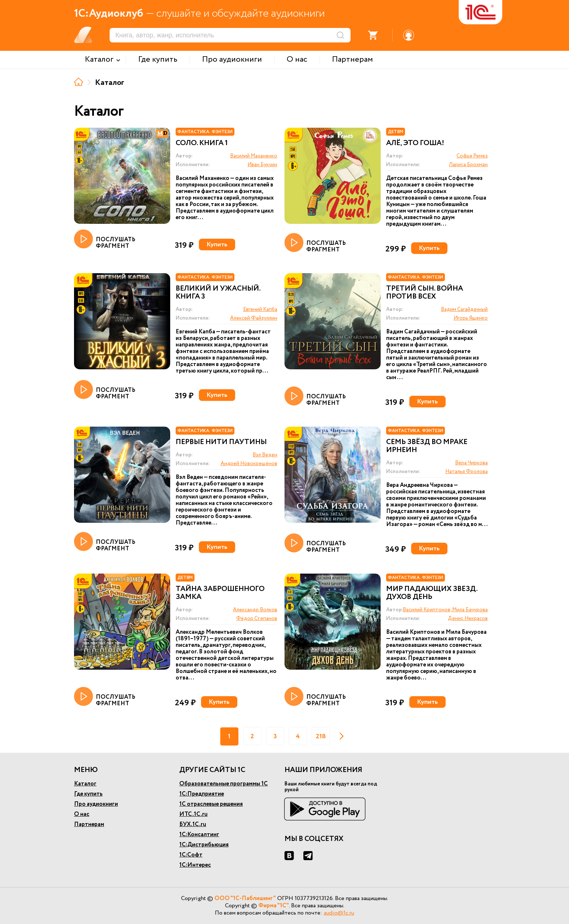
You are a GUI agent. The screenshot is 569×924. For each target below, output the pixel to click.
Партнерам (89, 824)
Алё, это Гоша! (415, 143)
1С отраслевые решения (211, 804)
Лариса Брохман (468, 165)
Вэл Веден (265, 455)
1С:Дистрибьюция (204, 845)
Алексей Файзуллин (254, 318)
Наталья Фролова (466, 472)
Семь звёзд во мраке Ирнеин (427, 446)
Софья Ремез (472, 156)
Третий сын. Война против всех (425, 293)
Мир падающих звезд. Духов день (432, 593)
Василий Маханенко (254, 156)
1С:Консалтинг (199, 835)
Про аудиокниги (96, 804)
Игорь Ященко (471, 318)
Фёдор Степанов (257, 619)
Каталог (85, 784)
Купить (217, 245)
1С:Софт (191, 855)
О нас (82, 814)
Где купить (88, 794)
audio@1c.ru (339, 913)
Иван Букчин (262, 165)
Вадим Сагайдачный (464, 309)
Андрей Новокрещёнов (249, 464)
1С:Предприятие (202, 794)
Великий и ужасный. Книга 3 (218, 293)
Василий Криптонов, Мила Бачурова (445, 610)
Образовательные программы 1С (224, 784)
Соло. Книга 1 (202, 143)
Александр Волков (255, 610)
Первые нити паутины (221, 442)
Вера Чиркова (471, 463)
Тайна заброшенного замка (220, 593)
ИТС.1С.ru (193, 814)
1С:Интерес (195, 865)
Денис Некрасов (468, 619)
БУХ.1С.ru (193, 824)
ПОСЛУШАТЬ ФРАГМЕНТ (105, 239)
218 (321, 736)
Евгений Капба (260, 309)
